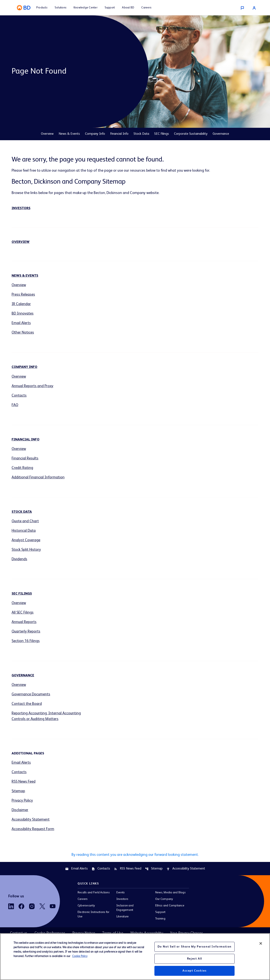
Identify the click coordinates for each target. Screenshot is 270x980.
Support (160, 912)
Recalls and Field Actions (94, 892)
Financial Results (25, 458)
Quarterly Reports (26, 631)
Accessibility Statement (31, 820)
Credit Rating (22, 468)
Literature (123, 917)
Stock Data (141, 134)
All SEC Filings (23, 612)
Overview (47, 134)
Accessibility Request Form (33, 829)
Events (121, 892)
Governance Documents (31, 694)
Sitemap (18, 791)
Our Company (164, 899)
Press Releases (23, 295)
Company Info (95, 134)
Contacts (19, 396)
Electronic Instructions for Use (93, 914)
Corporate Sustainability (191, 134)
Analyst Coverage (26, 540)
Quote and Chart (25, 521)
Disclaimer (20, 810)
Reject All (195, 959)
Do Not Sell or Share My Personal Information (195, 947)
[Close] (261, 944)
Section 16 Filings (26, 641)
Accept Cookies (194, 971)
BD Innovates (23, 314)
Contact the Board (27, 704)
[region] (135, 957)
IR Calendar (21, 304)
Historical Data (24, 531)
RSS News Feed (24, 782)
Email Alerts (21, 323)
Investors (21, 208)
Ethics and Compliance (170, 906)
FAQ (15, 405)
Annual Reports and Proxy (32, 386)
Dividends (19, 559)
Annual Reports (24, 622)
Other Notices (23, 332)
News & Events (69, 134)
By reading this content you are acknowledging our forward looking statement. (135, 855)
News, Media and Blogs (170, 892)
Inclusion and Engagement (125, 908)
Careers (83, 899)
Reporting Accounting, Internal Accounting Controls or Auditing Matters (46, 716)
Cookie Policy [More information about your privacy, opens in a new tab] (80, 956)
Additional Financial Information (38, 477)
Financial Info (119, 134)
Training (160, 919)
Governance (221, 134)
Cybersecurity (86, 906)
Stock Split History (26, 550)
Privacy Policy (22, 801)
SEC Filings (162, 134)
